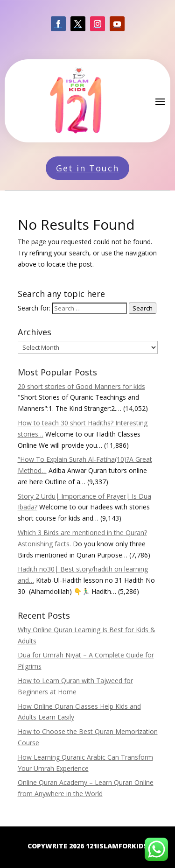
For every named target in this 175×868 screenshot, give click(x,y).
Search (143, 308)
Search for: (34, 308)
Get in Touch (87, 168)
